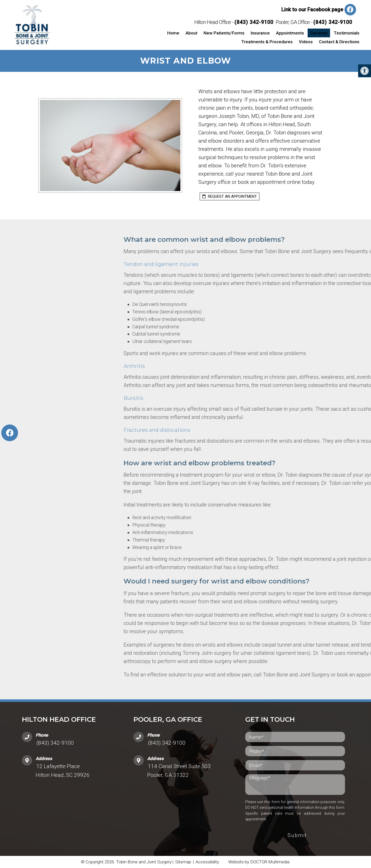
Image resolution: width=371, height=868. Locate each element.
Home (173, 33)
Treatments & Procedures (267, 42)
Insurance (260, 33)
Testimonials (347, 33)
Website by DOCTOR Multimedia (259, 862)
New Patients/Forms (224, 33)
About (191, 33)
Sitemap (183, 862)
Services (319, 33)
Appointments (290, 33)
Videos (306, 42)
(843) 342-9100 (254, 22)
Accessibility (207, 862)
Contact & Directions (339, 42)
